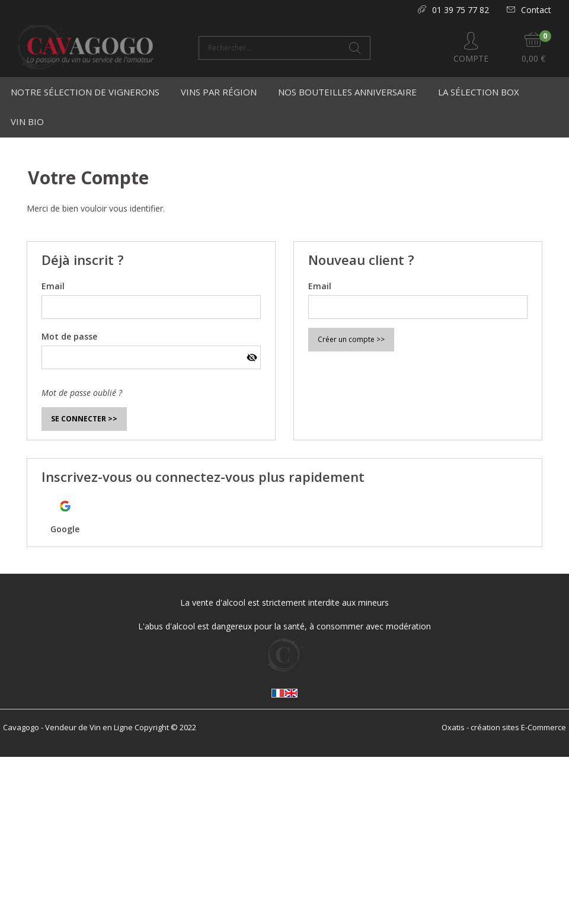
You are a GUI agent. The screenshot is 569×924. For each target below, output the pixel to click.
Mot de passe (69, 336)
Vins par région (219, 92)
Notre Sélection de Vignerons (85, 92)
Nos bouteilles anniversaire (347, 92)
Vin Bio (27, 122)
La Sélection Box (479, 92)
